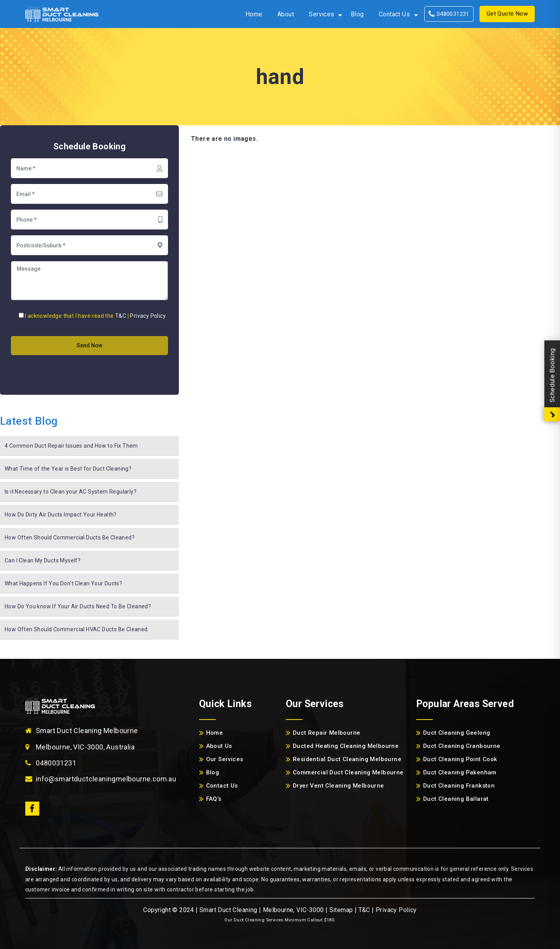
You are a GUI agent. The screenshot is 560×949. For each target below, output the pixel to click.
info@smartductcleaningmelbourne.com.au (106, 779)
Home (254, 14)
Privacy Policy (148, 316)
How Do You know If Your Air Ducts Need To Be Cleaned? (78, 606)
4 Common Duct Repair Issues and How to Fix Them (71, 446)
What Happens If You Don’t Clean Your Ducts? (63, 583)
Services (321, 14)
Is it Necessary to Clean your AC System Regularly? (71, 492)
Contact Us (394, 14)
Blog (357, 14)
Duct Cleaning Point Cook (460, 759)
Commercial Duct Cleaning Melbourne (348, 772)
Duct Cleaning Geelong (457, 733)
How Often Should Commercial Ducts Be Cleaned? (70, 538)
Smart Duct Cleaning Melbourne (87, 731)
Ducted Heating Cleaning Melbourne (346, 746)
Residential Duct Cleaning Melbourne (347, 759)
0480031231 (449, 14)
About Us (219, 746)
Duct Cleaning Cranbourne (462, 746)
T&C (121, 316)
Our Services (225, 759)
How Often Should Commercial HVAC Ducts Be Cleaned (76, 629)
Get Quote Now (507, 14)
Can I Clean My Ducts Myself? (43, 560)
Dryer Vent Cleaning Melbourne (339, 786)
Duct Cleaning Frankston (459, 786)
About (286, 14)
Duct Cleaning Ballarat (456, 799)
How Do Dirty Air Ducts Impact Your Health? (61, 515)
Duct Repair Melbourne (326, 733)
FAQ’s (214, 799)
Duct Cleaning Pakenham (460, 772)
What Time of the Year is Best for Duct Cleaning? (68, 469)
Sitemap (341, 910)
